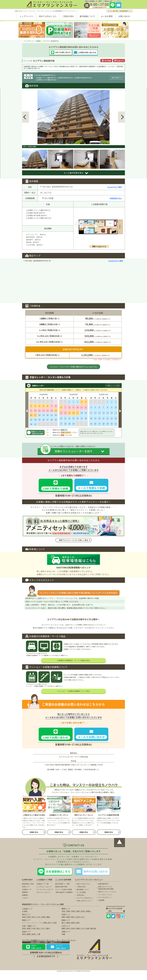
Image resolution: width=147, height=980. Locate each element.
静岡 (29, 942)
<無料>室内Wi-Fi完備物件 (64, 900)
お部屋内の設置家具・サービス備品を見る (73, 669)
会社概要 (101, 908)
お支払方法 (80, 903)
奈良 (83, 919)
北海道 (25, 919)
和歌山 (88, 919)
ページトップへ (120, 850)
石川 (43, 937)
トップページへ (26, 16)
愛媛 (73, 931)
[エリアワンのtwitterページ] (113, 924)
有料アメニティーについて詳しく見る (73, 540)
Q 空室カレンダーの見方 (113, 385)
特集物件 (25, 900)
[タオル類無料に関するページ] (87, 30)
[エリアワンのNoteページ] (123, 924)
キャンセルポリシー (105, 906)
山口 (83, 925)
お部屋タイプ (27, 898)
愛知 (24, 942)
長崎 (78, 937)
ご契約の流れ (68, 16)
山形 (38, 925)
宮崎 (88, 937)
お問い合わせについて (84, 909)
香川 (63, 931)
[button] (26, 117)
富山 (38, 937)
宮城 (43, 925)
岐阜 (34, 942)
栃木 (50, 931)
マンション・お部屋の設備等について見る (73, 699)
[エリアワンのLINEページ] (108, 924)
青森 (24, 925)
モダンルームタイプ (43, 900)
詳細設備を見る (116, 198)
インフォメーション (105, 903)
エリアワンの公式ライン (85, 906)
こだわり (25, 906)
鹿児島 (93, 937)
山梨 (34, 937)
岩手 (34, 925)
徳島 (68, 931)
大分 (83, 937)
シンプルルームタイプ (44, 895)
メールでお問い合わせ (58, 955)
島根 (68, 925)
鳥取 (63, 925)
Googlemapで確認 (114, 187)
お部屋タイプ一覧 (42, 892)
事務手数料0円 (103, 892)
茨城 (55, 931)
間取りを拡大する (99, 246)
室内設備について (87, 16)
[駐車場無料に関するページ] (60, 30)
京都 (73, 919)
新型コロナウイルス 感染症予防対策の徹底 (106, 896)
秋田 (29, 925)
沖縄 (63, 942)
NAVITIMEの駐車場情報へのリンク (73, 567)
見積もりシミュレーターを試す (73, 451)
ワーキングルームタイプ (45, 898)
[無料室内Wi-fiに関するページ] (115, 30)
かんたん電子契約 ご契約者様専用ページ (120, 11)
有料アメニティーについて (107, 900)
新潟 (24, 937)
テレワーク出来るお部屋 (64, 898)
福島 (48, 925)
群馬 (45, 931)
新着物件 (25, 903)
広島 (78, 925)
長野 (29, 937)
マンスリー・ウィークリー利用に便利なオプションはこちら (73, 367)
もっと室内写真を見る (73, 173)
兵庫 (68, 919)
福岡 (63, 937)
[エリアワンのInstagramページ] (118, 924)
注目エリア (26, 895)
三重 (38, 942)
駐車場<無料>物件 (61, 895)
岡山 (73, 925)
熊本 (68, 937)
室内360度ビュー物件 (63, 892)
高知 (78, 931)
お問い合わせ (124, 16)
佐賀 (73, 937)
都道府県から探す (28, 892)
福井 (48, 937)
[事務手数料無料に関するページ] (32, 30)
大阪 (63, 919)
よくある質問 (107, 16)
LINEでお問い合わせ (34, 955)
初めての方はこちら (48, 16)
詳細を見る (34, 840)
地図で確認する (117, 78)
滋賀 (78, 919)
